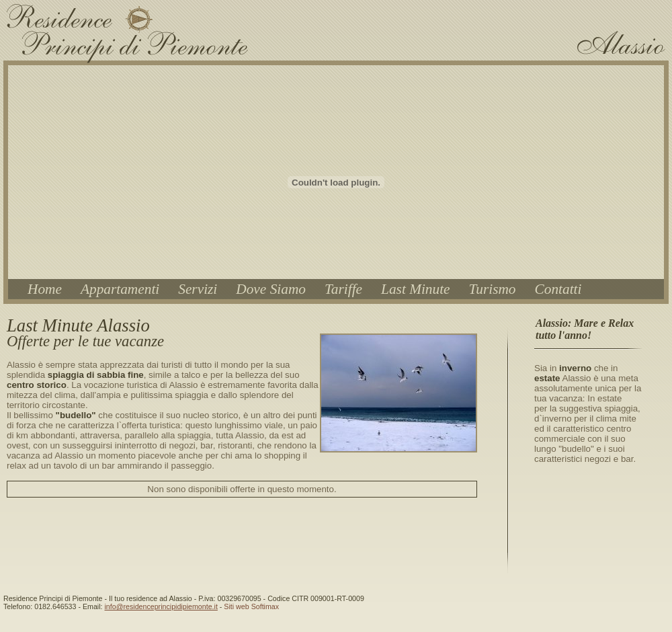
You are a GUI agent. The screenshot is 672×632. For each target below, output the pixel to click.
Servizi (198, 289)
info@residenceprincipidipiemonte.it (161, 606)
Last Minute (416, 289)
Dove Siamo (271, 289)
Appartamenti (120, 289)
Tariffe (343, 289)
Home (45, 289)
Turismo (493, 289)
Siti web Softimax (251, 606)
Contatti (558, 289)
